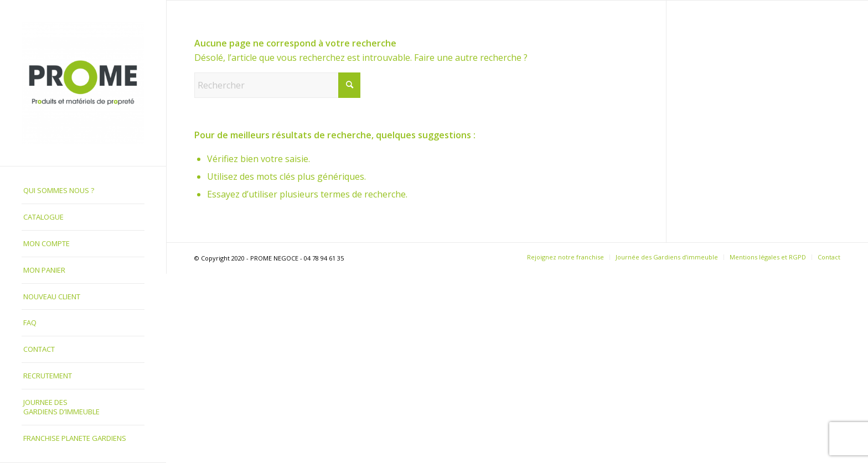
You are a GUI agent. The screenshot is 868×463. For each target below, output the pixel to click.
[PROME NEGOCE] (83, 83)
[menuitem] (83, 191)
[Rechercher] (277, 85)
